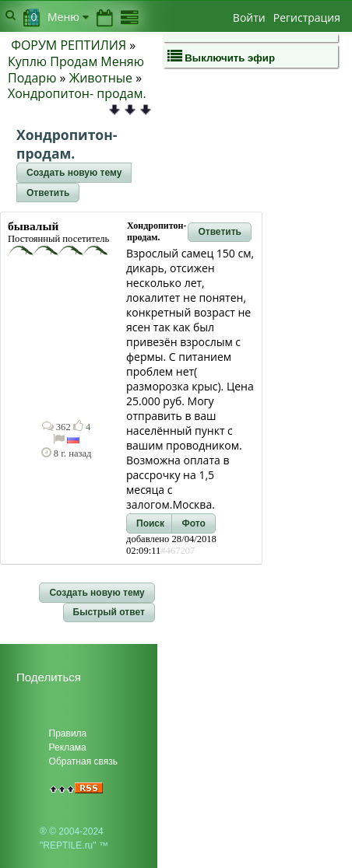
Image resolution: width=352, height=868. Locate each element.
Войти (249, 17)
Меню (68, 17)
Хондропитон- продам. (77, 93)
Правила (68, 733)
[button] (74, 173)
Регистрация (307, 17)
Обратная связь (83, 761)
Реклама (68, 747)
